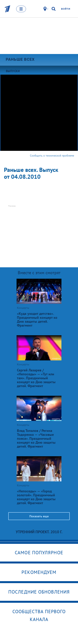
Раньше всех (20, 59)
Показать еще (39, 516)
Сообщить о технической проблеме (52, 156)
